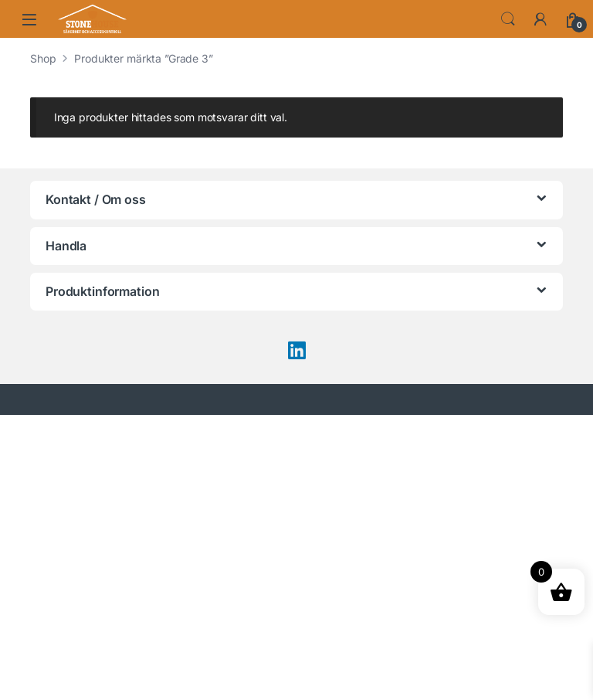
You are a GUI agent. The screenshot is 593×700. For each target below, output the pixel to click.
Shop (43, 58)
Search (508, 19)
